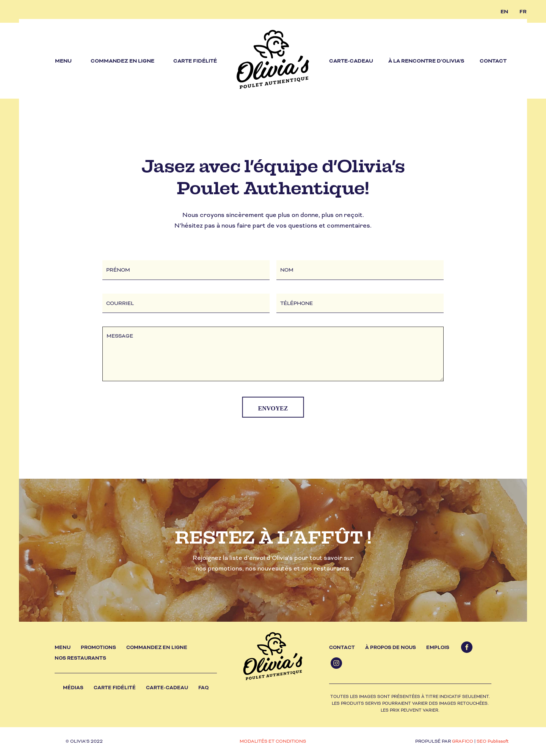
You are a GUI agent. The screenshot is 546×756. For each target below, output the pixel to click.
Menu (63, 648)
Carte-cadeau (167, 688)
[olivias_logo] (273, 61)
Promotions (98, 648)
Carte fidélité (115, 688)
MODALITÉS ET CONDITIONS (273, 741)
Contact (342, 648)
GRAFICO (463, 741)
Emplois (438, 648)
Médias (73, 688)
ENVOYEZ (273, 408)
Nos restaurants (80, 658)
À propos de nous (391, 648)
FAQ (203, 688)
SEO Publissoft (493, 741)
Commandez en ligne (157, 648)
